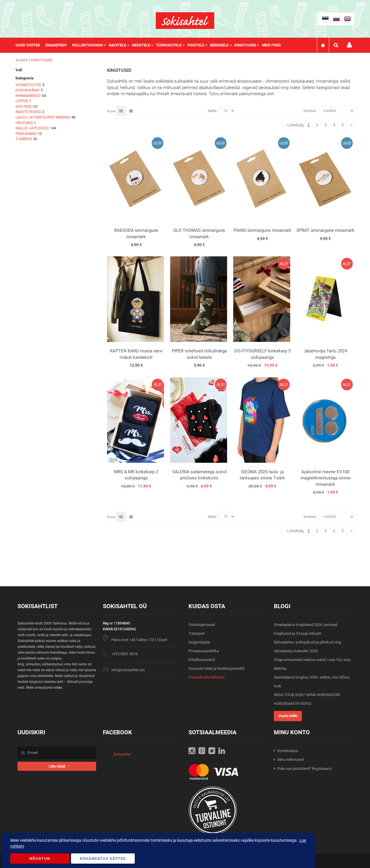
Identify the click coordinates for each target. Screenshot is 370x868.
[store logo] (185, 21)
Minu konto (349, 45)
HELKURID (24, 123)
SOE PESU (24, 106)
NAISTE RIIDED (28, 112)
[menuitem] (30, 45)
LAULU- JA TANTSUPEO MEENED (43, 117)
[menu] (151, 45)
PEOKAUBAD (26, 134)
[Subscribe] (57, 766)
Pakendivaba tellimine (207, 677)
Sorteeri (310, 111)
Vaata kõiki (288, 716)
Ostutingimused (202, 625)
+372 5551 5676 (125, 654)
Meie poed (271, 45)
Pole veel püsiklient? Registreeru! (305, 769)
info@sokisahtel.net (128, 670)
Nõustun (40, 859)
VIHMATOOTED (28, 85)
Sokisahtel (122, 754)
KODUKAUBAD (28, 90)
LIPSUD (22, 101)
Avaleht (22, 60)
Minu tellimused (291, 760)
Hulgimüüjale (199, 642)
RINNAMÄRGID (28, 96)
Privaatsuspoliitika (204, 651)
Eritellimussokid (202, 660)
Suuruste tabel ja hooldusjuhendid (216, 668)
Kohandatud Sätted (103, 859)
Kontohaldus (288, 751)
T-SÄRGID (24, 139)
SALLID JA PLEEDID (32, 128)
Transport (197, 633)
